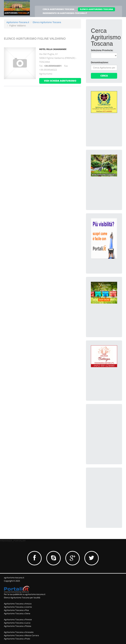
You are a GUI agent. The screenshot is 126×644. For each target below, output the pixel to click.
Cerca (104, 76)
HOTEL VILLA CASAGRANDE (53, 49)
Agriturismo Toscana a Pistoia (18, 626)
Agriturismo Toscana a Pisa (16, 610)
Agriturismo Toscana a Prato (17, 639)
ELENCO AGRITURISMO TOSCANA (96, 9)
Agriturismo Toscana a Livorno (18, 607)
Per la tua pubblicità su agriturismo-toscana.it (25, 594)
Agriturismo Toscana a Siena (17, 613)
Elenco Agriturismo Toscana (47, 22)
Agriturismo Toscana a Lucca (17, 623)
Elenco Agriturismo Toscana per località (22, 598)
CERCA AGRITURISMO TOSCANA (58, 9)
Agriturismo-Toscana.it (18, 22)
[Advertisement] (108, 425)
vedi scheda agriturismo (60, 81)
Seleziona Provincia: (102, 50)
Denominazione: (100, 62)
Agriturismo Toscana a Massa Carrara (21, 635)
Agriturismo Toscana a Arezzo (18, 604)
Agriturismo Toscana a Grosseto (19, 632)
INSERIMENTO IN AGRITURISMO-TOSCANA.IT (65, 13)
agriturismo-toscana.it (14, 578)
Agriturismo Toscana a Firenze (18, 620)
